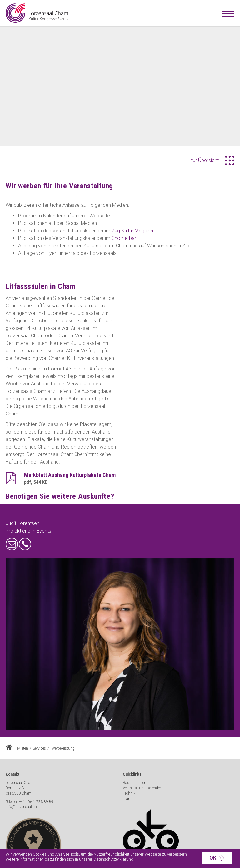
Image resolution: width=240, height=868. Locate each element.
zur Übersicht (205, 160)
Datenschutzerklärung (113, 859)
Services (39, 748)
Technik (129, 793)
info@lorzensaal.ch (21, 807)
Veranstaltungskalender (142, 788)
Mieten (23, 748)
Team (127, 799)
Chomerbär (124, 238)
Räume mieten (135, 783)
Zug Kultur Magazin (132, 231)
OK (213, 858)
